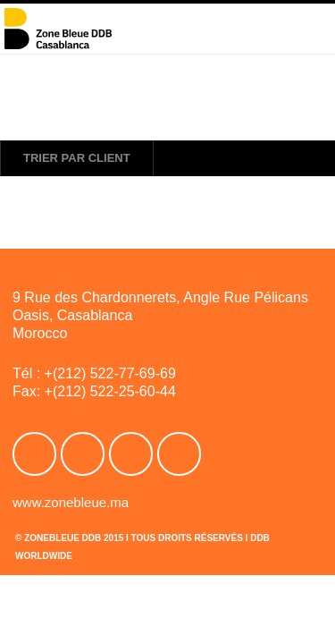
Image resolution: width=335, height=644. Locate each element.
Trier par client (77, 158)
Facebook (34, 454)
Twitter (83, 454)
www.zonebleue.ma (71, 502)
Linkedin (179, 454)
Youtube (131, 454)
